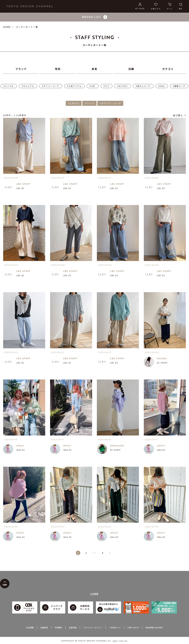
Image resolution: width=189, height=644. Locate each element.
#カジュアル (28, 86)
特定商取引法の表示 (154, 627)
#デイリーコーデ (51, 86)
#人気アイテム (74, 86)
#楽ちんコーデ (143, 86)
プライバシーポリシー (93, 627)
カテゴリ (168, 69)
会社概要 (30, 627)
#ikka (162, 86)
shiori (20, 445)
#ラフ (107, 86)
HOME (7, 27)
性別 (58, 69)
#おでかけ (123, 86)
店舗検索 (44, 627)
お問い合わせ (133, 627)
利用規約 (58, 627)
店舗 (131, 69)
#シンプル (9, 86)
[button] (111, 554)
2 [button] (86, 553)
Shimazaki (117, 445)
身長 (94, 69)
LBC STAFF (23, 184)
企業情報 (73, 627)
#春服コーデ (179, 86)
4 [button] (103, 553)
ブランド (21, 69)
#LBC (93, 86)
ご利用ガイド (115, 627)
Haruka (162, 358)
